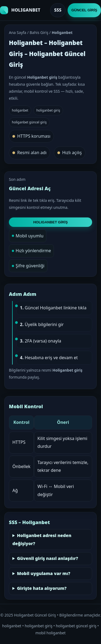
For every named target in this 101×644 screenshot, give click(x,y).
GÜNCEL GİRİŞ (84, 10)
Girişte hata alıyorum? (42, 588)
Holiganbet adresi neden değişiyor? (42, 539)
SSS (58, 10)
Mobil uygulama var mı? (44, 573)
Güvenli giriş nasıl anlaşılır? (48, 558)
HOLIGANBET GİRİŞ (50, 222)
